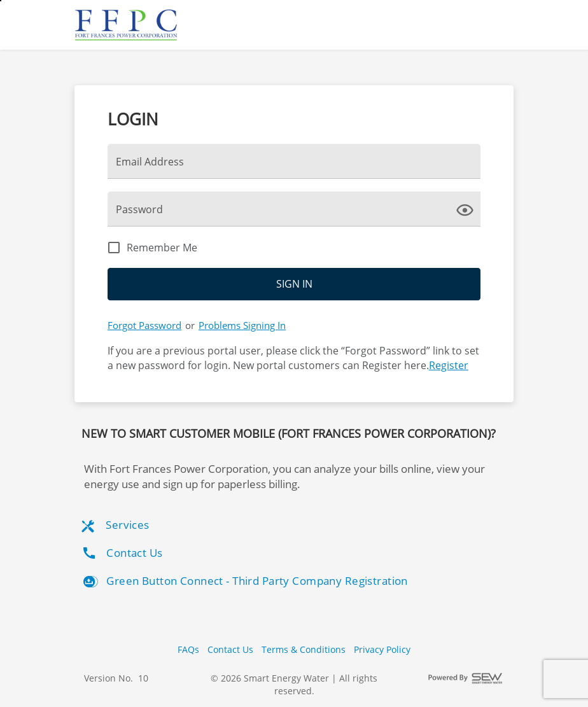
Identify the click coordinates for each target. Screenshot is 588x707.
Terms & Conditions (304, 649)
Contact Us (230, 649)
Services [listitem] (115, 525)
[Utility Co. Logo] (127, 25)
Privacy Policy (382, 649)
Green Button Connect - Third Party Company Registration (245, 582)
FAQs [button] (188, 649)
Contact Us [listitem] (122, 553)
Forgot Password (144, 325)
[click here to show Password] (468, 209)
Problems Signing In (242, 325)
